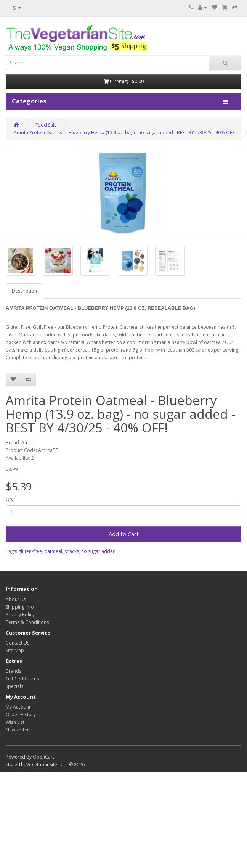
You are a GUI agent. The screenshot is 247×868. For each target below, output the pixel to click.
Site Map (15, 650)
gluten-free (30, 551)
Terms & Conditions (27, 622)
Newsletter (17, 730)
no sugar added (99, 551)
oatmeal (53, 551)
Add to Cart (124, 534)
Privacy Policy (20, 615)
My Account (18, 707)
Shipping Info (20, 607)
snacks (72, 551)
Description (24, 291)
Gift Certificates (22, 679)
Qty (10, 499)
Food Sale (46, 125)
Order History (21, 714)
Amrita (29, 443)
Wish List (15, 722)
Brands (14, 671)
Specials (14, 686)
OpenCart (43, 757)
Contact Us (18, 643)
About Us (16, 599)
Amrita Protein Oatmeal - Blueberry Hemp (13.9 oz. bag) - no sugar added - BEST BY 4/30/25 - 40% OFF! (125, 133)
